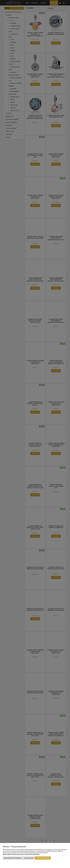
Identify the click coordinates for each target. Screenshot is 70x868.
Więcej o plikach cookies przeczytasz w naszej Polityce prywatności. (21, 854)
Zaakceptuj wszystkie (43, 858)
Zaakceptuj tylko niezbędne (13, 858)
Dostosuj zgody (29, 858)
